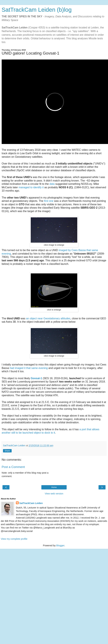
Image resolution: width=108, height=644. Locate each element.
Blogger (60, 545)
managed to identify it (31, 187)
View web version (54, 494)
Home (54, 487)
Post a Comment (13, 467)
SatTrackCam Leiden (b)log (37, 10)
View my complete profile (14, 539)
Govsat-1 (36, 378)
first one (49, 201)
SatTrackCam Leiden (31, 503)
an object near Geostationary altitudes (48, 318)
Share (7, 451)
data (52, 184)
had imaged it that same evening (29, 368)
